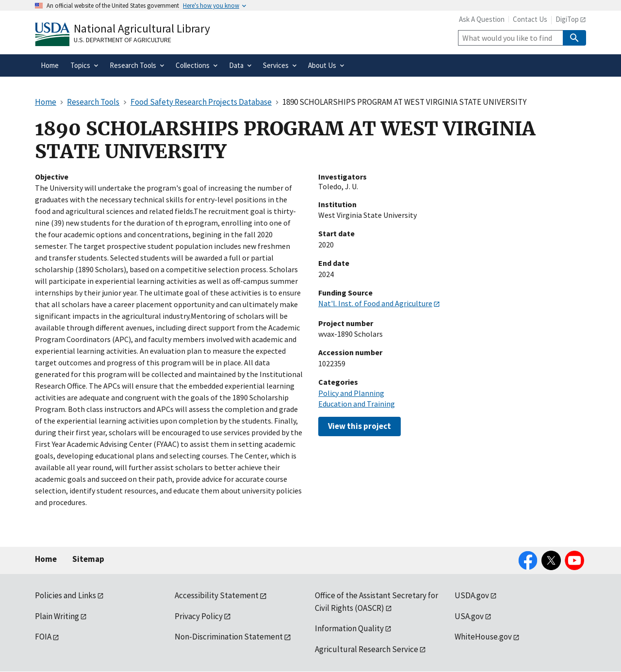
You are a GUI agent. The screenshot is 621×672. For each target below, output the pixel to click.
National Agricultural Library (142, 28)
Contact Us (530, 19)
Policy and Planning (351, 393)
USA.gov (469, 616)
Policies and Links (65, 595)
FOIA (43, 637)
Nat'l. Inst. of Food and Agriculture (375, 303)
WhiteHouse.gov (483, 637)
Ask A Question (482, 19)
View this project (360, 426)
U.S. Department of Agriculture (123, 40)
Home (46, 559)
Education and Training (357, 404)
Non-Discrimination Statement (229, 637)
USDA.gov (472, 595)
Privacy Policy (199, 616)
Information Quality (349, 628)
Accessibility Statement (217, 595)
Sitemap (88, 559)
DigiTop (567, 19)
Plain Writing (57, 616)
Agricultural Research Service (367, 649)
